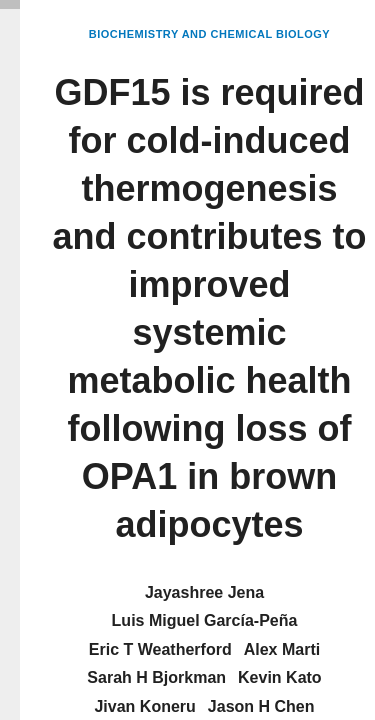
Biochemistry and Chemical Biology (209, 34)
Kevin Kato (280, 677)
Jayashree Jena (204, 592)
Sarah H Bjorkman (156, 677)
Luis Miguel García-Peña (205, 620)
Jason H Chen (261, 706)
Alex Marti (282, 649)
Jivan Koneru (144, 706)
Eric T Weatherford (160, 649)
